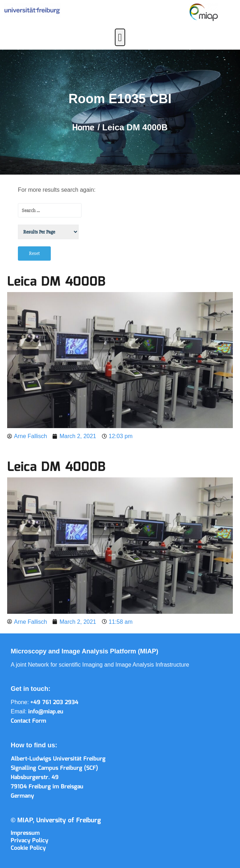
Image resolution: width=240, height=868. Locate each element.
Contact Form (28, 721)
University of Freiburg (68, 821)
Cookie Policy (28, 848)
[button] (120, 37)
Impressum (25, 833)
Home (85, 128)
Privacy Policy (30, 841)
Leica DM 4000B (56, 282)
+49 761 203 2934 (54, 703)
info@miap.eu (46, 712)
